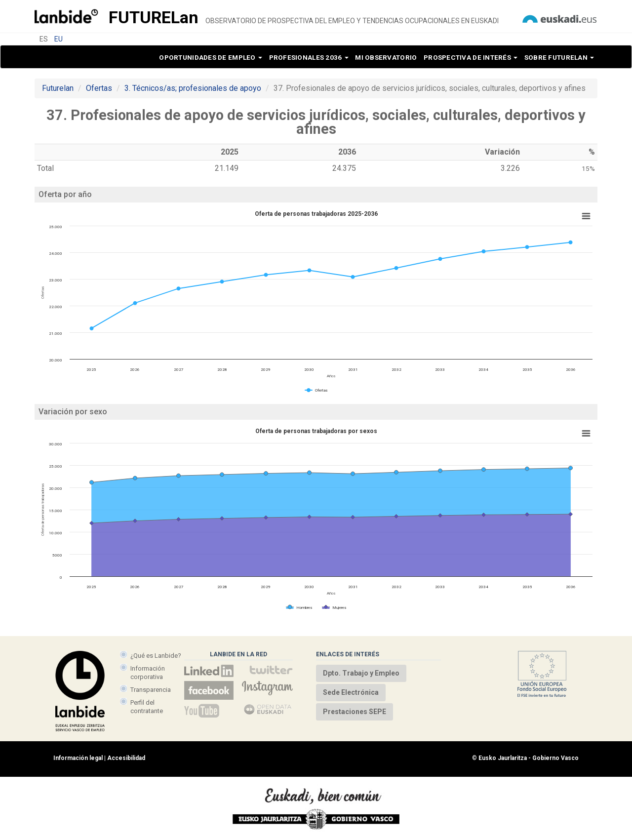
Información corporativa (148, 672)
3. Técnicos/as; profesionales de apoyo (193, 88)
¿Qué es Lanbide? (156, 656)
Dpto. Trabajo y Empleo (361, 673)
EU (59, 39)
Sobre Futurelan (559, 57)
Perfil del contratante (147, 706)
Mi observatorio (386, 57)
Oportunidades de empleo (211, 57)
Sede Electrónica (351, 692)
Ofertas (99, 88)
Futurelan (58, 88)
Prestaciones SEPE (355, 712)
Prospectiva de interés (471, 57)
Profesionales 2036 (309, 57)
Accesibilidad (126, 758)
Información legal (78, 758)
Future (154, 17)
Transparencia (151, 690)
